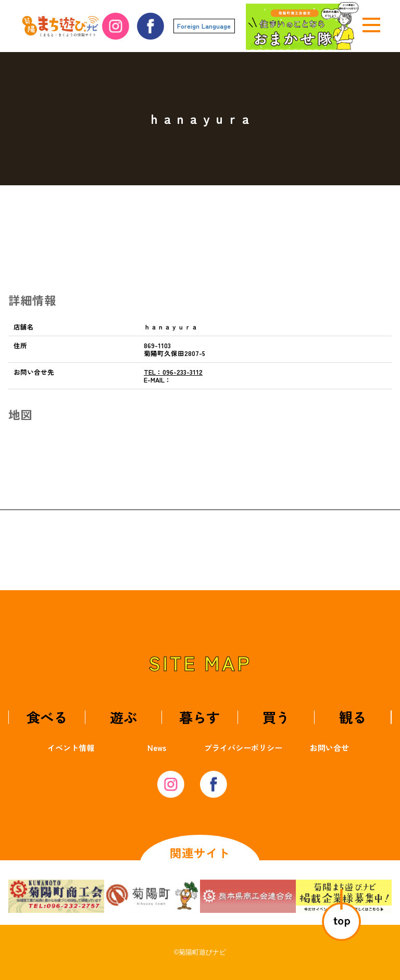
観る (353, 717)
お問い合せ (329, 748)
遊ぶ (123, 717)
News (157, 748)
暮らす (199, 717)
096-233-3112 (173, 372)
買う (276, 717)
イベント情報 (71, 748)
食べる (47, 717)
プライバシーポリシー (243, 748)
